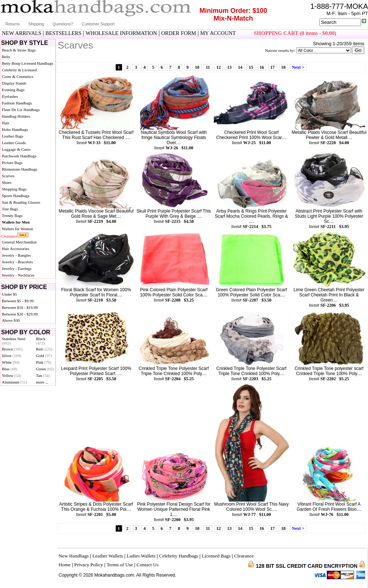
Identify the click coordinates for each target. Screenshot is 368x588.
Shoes (7, 182)
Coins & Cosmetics (18, 76)
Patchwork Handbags (19, 156)
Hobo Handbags (15, 129)
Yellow (11, 375)
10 (197, 67)
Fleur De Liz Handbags (21, 110)
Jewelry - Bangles (16, 255)
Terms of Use (120, 565)
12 (219, 67)
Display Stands (14, 83)
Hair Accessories (15, 249)
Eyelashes (10, 96)
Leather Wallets (108, 556)
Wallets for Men (16, 222)
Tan (43, 375)
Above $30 (11, 320)
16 (262, 67)
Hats (6, 123)
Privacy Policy (89, 565)
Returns (13, 24)
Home (65, 565)
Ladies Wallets (141, 556)
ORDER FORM (179, 33)
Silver (12, 356)
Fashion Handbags (17, 103)
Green (45, 369)
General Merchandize (19, 242)
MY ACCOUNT (218, 33)
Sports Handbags (16, 196)
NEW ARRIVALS (22, 33)
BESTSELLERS (64, 33)
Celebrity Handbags (178, 556)
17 (273, 67)
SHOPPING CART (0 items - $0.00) (295, 33)
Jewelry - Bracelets (17, 262)
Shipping (36, 24)
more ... (42, 382)
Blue (10, 369)
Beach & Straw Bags (19, 50)
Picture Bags (12, 163)
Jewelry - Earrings (17, 268)
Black (41, 341)
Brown (12, 349)
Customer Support (98, 24)
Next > (298, 67)
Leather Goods (14, 143)
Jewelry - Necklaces (18, 275)
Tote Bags (10, 209)
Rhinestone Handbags (20, 169)
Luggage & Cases (16, 149)
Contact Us (148, 565)
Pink (44, 362)
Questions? (63, 24)
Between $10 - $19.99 (20, 307)
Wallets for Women (17, 229)
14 (240, 67)
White (11, 362)
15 (251, 67)
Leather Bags (13, 136)
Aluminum (15, 382)
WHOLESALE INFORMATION (121, 33)
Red (44, 349)
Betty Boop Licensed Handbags (28, 63)
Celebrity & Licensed (19, 70)
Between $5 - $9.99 (18, 301)
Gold (44, 356)
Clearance (9, 236)
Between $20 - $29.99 (20, 314)
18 (283, 67)
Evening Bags (13, 90)
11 (208, 67)
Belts (6, 57)
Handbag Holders (16, 116)
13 (229, 67)
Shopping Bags (14, 189)
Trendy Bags (12, 215)
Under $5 (9, 294)
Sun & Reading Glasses (21, 202)
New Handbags (74, 556)
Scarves (8, 176)
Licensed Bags (216, 556)
